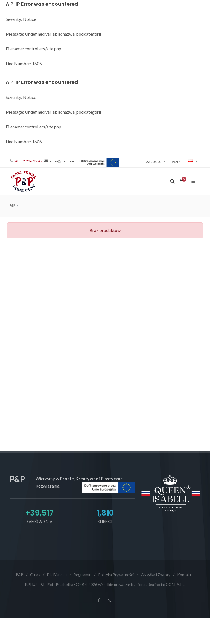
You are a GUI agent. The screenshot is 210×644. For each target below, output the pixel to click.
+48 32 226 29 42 (28, 161)
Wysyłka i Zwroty (155, 575)
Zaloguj (155, 162)
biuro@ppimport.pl (64, 161)
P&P (12, 205)
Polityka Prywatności (116, 575)
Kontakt (184, 575)
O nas (35, 575)
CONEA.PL (175, 584)
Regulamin (82, 575)
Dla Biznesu (57, 575)
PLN (177, 162)
